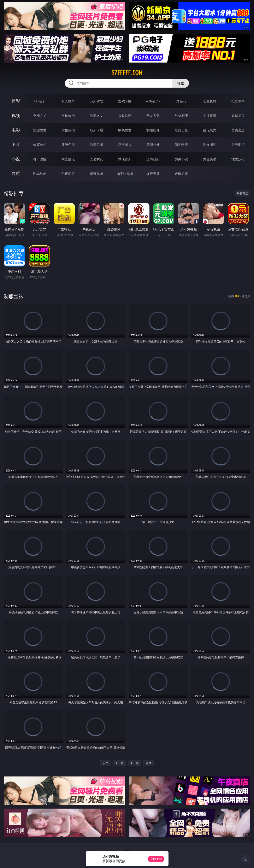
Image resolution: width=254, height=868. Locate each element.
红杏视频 (153, 174)
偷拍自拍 (68, 130)
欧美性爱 (125, 130)
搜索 (181, 83)
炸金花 (181, 101)
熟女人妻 (153, 116)
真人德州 (68, 101)
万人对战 (96, 101)
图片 (16, 144)
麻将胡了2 (153, 101)
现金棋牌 (210, 101)
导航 (16, 173)
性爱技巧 (238, 159)
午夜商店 (68, 174)
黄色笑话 (210, 159)
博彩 (16, 101)
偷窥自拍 (40, 145)
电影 (16, 130)
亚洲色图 (68, 145)
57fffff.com (127, 73)
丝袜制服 (181, 116)
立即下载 (156, 859)
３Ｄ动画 (125, 116)
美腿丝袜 (153, 145)
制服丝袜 (153, 130)
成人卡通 (96, 130)
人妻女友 (96, 159)
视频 (16, 115)
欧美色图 (96, 145)
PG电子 (40, 101)
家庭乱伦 (68, 159)
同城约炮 (40, 174)
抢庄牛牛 (238, 101)
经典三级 (181, 130)
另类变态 (238, 130)
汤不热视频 (125, 174)
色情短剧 (181, 174)
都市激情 (40, 159)
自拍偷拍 (68, 116)
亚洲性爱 (40, 130)
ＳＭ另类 (238, 116)
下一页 (135, 763)
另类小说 (181, 159)
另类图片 (238, 145)
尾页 (148, 763)
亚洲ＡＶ (40, 116)
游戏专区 (125, 101)
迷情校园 (153, 159)
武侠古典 (125, 159)
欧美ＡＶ (96, 116)
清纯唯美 (181, 145)
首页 (106, 763)
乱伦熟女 (210, 130)
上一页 (119, 763)
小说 (16, 159)
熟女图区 (210, 145)
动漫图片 (125, 145)
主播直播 (210, 116)
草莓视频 (96, 174)
